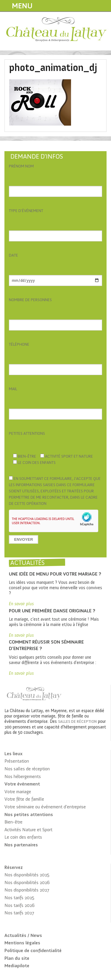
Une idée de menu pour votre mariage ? (55, 574)
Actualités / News (23, 935)
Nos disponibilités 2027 (27, 890)
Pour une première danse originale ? (52, 611)
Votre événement (22, 784)
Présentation (17, 761)
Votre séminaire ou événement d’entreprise (45, 807)
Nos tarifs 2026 (20, 905)
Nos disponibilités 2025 (27, 875)
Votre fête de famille (24, 799)
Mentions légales (22, 943)
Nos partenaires (21, 845)
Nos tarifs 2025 (19, 898)
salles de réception (77, 721)
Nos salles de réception (27, 769)
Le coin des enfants (23, 837)
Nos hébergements (23, 776)
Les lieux (13, 754)
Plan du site (17, 958)
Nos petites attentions (29, 814)
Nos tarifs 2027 (19, 913)
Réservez (13, 867)
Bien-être (13, 822)
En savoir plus (21, 604)
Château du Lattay (57, 30)
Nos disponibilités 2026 (27, 882)
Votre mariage (18, 792)
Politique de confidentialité (33, 950)
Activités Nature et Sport (28, 830)
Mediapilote (17, 966)
